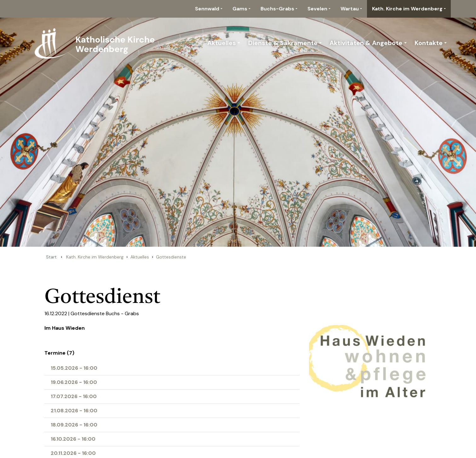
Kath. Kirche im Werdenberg (407, 9)
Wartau (350, 9)
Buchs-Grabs (277, 9)
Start (51, 257)
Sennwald (207, 9)
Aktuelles (222, 43)
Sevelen (317, 9)
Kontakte (429, 43)
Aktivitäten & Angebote (366, 43)
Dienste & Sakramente (283, 43)
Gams (240, 9)
